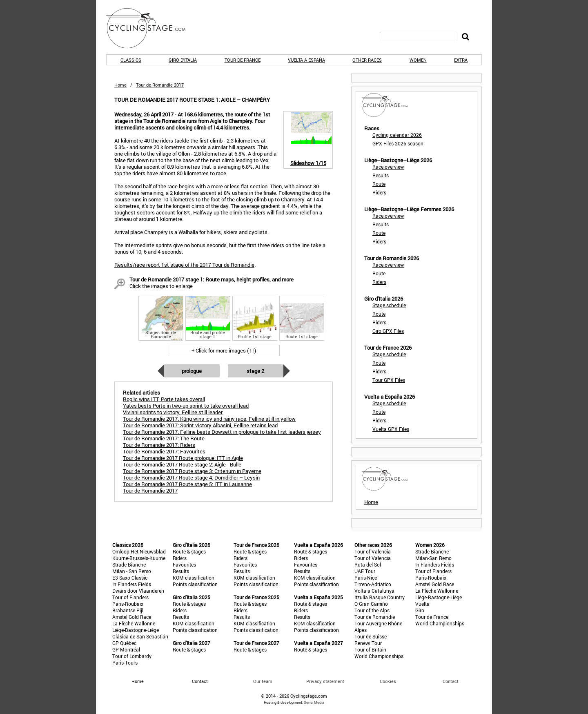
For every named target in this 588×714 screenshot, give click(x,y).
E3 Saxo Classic (130, 578)
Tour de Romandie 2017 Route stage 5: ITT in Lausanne (187, 484)
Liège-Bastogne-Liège (136, 630)
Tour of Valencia (373, 551)
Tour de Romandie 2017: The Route (164, 438)
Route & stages (189, 551)
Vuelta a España (306, 60)
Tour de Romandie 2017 (150, 491)
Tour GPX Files (389, 380)
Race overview (388, 167)
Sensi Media (314, 702)
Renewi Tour (368, 643)
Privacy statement (325, 681)
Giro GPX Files (388, 331)
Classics (131, 60)
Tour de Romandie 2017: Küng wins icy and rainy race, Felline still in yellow (209, 419)
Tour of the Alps (372, 610)
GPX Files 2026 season (398, 143)
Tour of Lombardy (132, 656)
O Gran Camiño (371, 604)
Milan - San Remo (132, 571)
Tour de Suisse (371, 636)
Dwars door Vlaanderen (138, 591)
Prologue (192, 371)
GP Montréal (126, 649)
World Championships (379, 656)
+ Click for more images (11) (224, 350)
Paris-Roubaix (128, 604)
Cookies (388, 681)
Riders (379, 192)
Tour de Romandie (375, 617)
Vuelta (422, 604)
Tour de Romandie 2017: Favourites (164, 451)
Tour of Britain (370, 649)
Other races (367, 60)
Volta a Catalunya (374, 591)
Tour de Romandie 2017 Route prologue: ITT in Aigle (183, 458)
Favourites (184, 565)
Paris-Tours (125, 663)
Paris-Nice (366, 578)
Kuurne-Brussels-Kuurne (139, 558)
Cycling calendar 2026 (397, 135)
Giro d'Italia (183, 60)
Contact (451, 681)
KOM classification (194, 578)
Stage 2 (255, 371)
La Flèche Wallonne (134, 623)
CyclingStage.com (151, 28)
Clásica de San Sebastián (140, 636)
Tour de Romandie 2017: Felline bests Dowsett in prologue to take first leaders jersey (222, 432)
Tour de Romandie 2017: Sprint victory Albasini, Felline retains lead (200, 425)
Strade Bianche (129, 565)
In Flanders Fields (132, 584)
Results (381, 175)
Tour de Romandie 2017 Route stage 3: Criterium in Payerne (192, 471)
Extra (461, 60)
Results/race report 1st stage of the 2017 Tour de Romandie (184, 265)
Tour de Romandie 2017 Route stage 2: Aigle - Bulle (182, 464)
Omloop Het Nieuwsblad (139, 551)
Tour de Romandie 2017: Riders (159, 445)
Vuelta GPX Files (391, 429)
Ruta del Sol (368, 565)
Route (379, 184)
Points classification (195, 584)
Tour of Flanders (130, 597)
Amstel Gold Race (132, 617)
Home (120, 85)
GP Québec (124, 643)
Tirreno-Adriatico (373, 584)
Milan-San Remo (433, 558)
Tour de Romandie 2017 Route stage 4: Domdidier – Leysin (191, 477)
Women (418, 60)
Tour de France (243, 60)
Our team (263, 681)
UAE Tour (365, 571)
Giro (420, 610)
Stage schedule (389, 305)
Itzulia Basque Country (380, 597)
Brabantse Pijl (128, 610)
